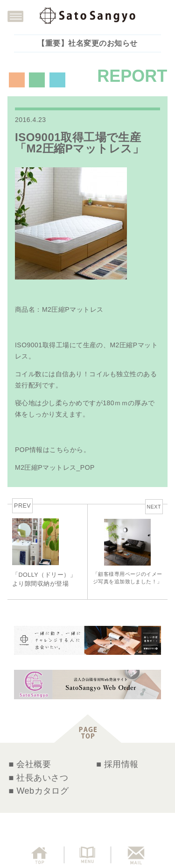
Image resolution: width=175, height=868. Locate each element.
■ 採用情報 (117, 764)
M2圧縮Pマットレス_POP (55, 467)
